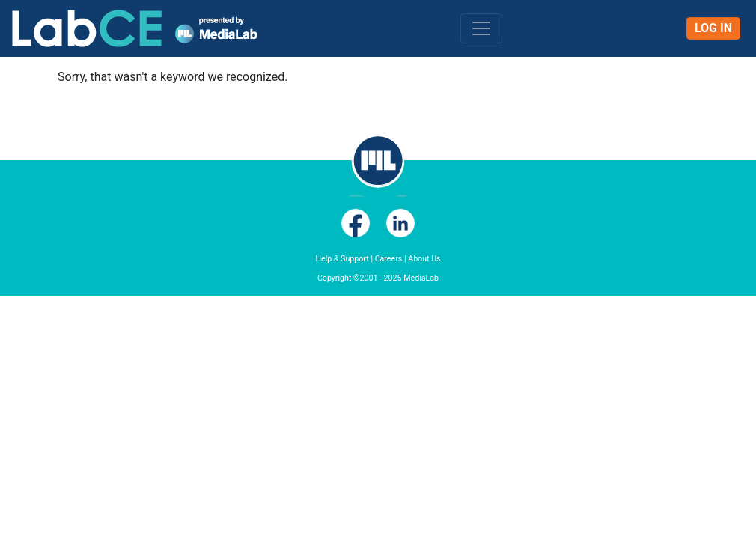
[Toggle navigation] (481, 28)
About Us (424, 259)
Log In (713, 28)
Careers (389, 259)
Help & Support (342, 259)
